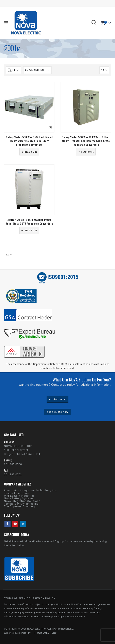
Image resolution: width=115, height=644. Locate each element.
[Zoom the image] (24, 345)
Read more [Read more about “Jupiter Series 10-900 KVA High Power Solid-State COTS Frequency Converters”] (31, 230)
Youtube (15, 524)
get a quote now (57, 412)
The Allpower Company (20, 506)
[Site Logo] (26, 23)
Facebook (7, 524)
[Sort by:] (37, 70)
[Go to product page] (29, 107)
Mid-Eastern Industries (19, 496)
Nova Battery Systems (19, 498)
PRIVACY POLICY (44, 598)
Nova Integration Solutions (22, 501)
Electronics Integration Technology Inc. (30, 490)
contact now (57, 399)
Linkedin (23, 524)
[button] (7, 23)
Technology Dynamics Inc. (22, 504)
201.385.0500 (13, 464)
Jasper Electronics (17, 493)
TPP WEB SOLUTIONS (44, 633)
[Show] (104, 70)
